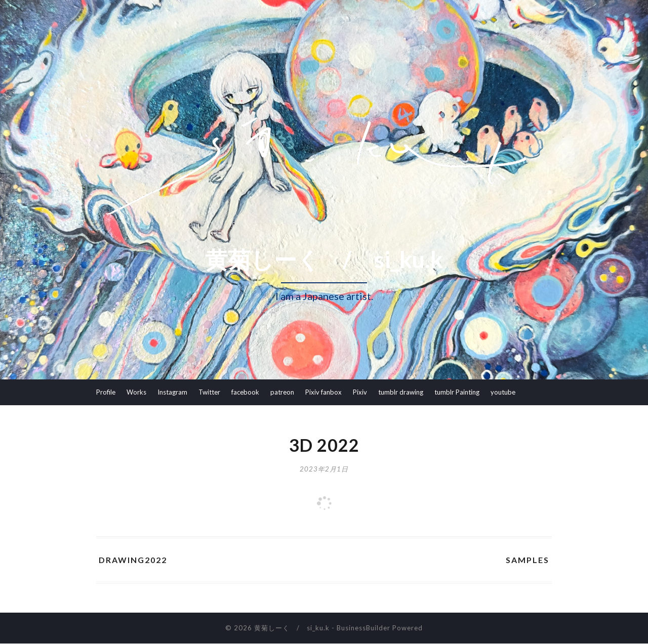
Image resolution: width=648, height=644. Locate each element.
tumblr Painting (457, 392)
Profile (106, 392)
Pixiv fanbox (323, 392)
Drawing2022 (133, 560)
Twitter (209, 392)
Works (136, 392)
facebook (245, 392)
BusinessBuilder (363, 628)
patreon (282, 392)
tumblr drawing (401, 392)
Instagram (172, 392)
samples (528, 560)
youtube (503, 392)
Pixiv (360, 392)
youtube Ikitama (120, 417)
